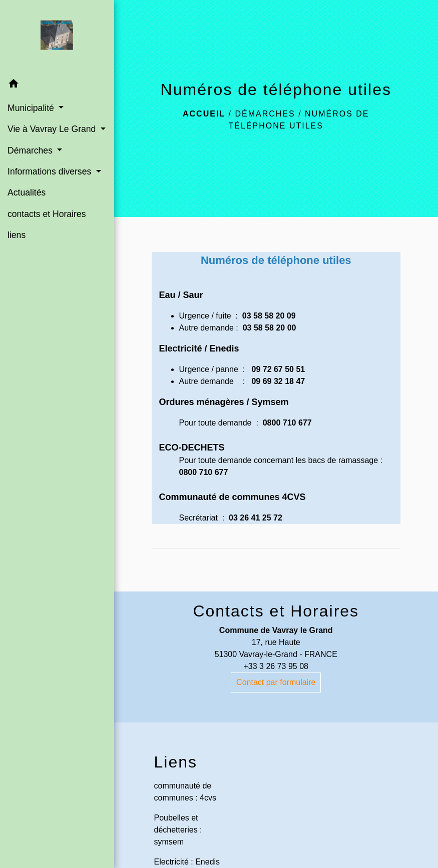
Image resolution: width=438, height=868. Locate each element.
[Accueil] (57, 37)
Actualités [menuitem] (27, 192)
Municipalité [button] (32, 108)
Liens (176, 762)
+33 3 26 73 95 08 (276, 666)
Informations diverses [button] (51, 171)
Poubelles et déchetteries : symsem (178, 830)
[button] (57, 85)
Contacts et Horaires (276, 611)
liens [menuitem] (17, 235)
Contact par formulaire (276, 682)
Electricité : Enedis (187, 862)
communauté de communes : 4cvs (185, 792)
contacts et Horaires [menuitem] (47, 214)
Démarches (265, 114)
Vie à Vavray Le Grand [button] (53, 129)
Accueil (204, 114)
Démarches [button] (31, 150)
